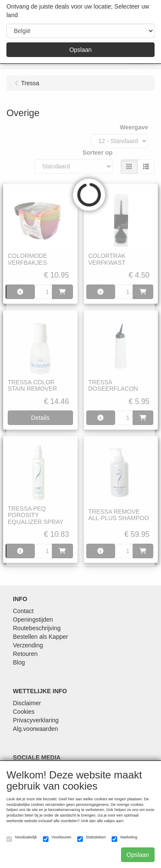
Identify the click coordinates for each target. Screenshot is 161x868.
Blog (19, 662)
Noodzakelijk (22, 838)
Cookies (24, 712)
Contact (23, 611)
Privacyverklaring (36, 720)
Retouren (25, 654)
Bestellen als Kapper (40, 637)
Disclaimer (27, 703)
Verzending (28, 645)
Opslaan (80, 50)
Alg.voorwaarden (35, 729)
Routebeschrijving (37, 628)
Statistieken (92, 838)
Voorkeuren (57, 838)
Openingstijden (33, 620)
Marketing (125, 838)
